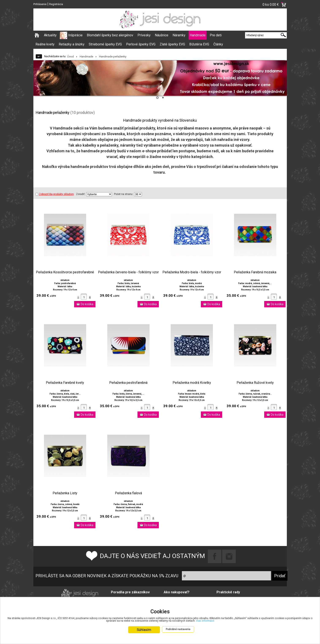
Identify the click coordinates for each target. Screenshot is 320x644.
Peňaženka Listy (65, 493)
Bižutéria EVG (199, 44)
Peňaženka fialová (128, 493)
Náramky (179, 35)
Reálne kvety (45, 44)
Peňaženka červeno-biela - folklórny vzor (128, 272)
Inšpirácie (75, 35)
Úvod (70, 57)
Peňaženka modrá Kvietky (192, 383)
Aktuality (50, 35)
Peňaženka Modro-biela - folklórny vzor (192, 272)
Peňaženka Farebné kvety (65, 383)
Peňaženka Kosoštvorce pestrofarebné (65, 272)
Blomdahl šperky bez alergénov (110, 35)
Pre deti (216, 35)
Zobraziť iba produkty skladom (55, 194)
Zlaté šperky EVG (172, 44)
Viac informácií (271, 621)
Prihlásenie (40, 4)
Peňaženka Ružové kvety (255, 383)
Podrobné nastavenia (178, 630)
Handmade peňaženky (113, 57)
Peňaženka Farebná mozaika (255, 272)
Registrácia (56, 4)
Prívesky (144, 35)
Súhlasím (144, 630)
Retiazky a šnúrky (72, 44)
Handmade (198, 35)
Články (218, 44)
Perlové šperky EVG (141, 44)
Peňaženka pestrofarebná (128, 383)
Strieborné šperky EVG (105, 44)
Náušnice (162, 35)
